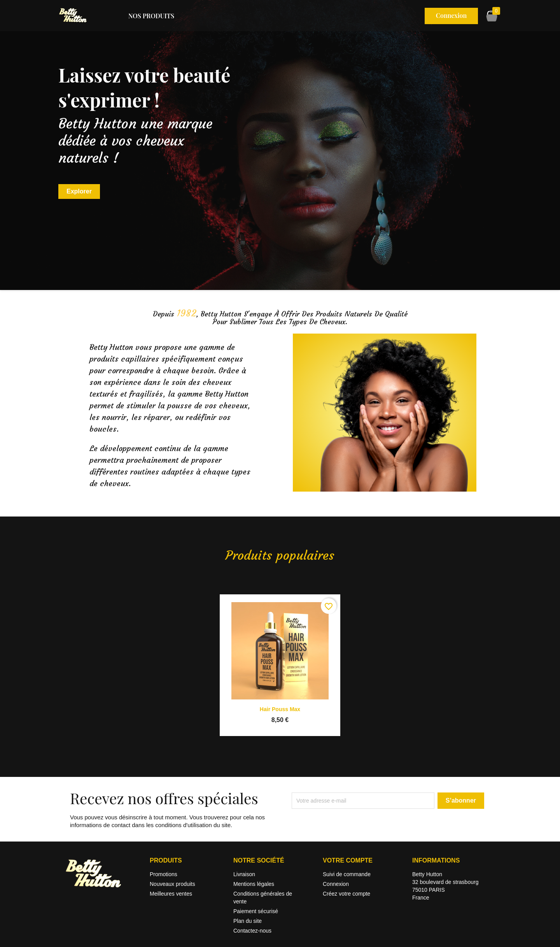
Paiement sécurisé (256, 911)
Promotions (164, 874)
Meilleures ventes (171, 894)
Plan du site (248, 921)
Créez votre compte (346, 894)
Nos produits (151, 16)
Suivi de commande (347, 874)
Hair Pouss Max (280, 709)
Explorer (79, 191)
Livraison (244, 874)
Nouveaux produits (172, 884)
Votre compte (348, 860)
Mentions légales (254, 884)
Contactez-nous (252, 931)
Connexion (336, 884)
